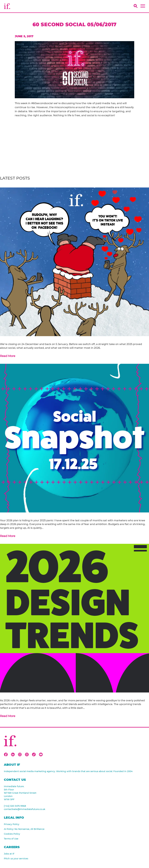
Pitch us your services (16, 859)
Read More (8, 356)
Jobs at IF (9, 854)
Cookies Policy (12, 834)
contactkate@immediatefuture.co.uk (25, 809)
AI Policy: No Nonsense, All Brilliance (24, 829)
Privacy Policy (12, 824)
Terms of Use (11, 839)
